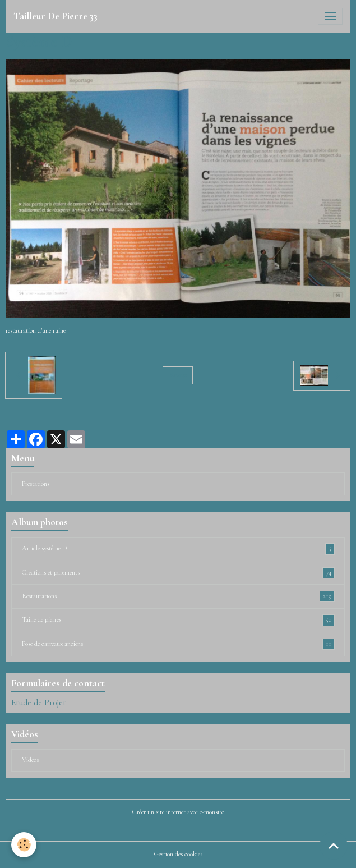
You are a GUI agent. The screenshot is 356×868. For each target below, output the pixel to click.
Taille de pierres (178, 620)
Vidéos (30, 760)
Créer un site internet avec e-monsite (178, 812)
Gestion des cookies (178, 854)
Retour (178, 375)
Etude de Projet (39, 702)
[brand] (56, 16)
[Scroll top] (334, 846)
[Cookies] (24, 845)
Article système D (178, 549)
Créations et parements (178, 573)
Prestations (36, 484)
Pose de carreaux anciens (178, 644)
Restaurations (178, 596)
